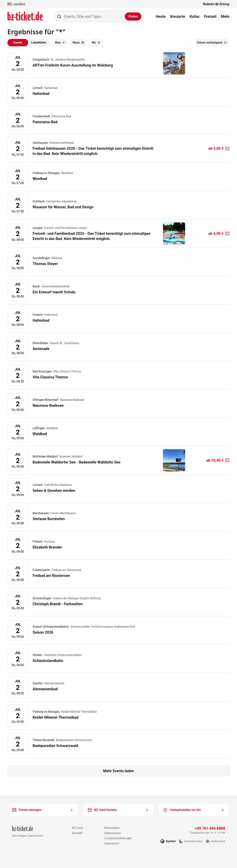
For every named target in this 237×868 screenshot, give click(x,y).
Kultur (195, 16)
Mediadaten (112, 828)
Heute (161, 16)
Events (18, 43)
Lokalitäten (39, 43)
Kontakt (77, 833)
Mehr (225, 16)
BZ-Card (77, 828)
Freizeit (210, 16)
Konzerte (178, 16)
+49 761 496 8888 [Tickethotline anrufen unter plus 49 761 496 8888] (210, 828)
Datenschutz (112, 833)
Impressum (112, 843)
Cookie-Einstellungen (118, 838)
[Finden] (133, 16)
